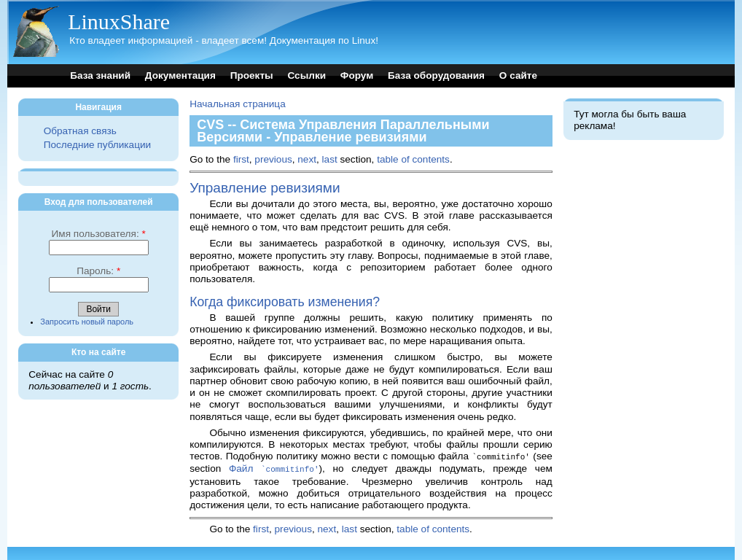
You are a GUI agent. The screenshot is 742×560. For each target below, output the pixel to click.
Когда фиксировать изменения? (285, 302)
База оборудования (436, 75)
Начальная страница (238, 104)
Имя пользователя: (99, 234)
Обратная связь (80, 131)
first (241, 159)
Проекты (252, 75)
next (307, 159)
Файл (274, 468)
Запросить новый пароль (87, 322)
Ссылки (306, 75)
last (330, 159)
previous (273, 159)
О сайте (518, 75)
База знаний (100, 75)
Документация (180, 75)
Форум (357, 75)
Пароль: (98, 271)
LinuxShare (119, 22)
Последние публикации (97, 145)
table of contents (413, 159)
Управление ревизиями (265, 188)
